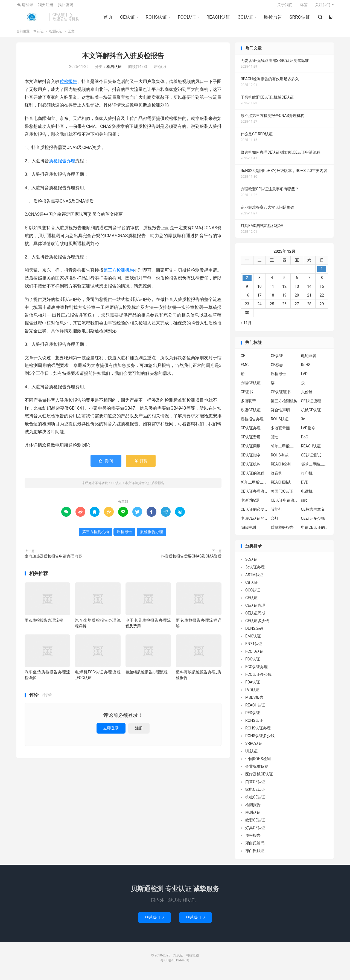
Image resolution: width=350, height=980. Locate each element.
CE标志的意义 (313, 514)
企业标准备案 (257, 771)
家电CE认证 (255, 794)
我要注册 (46, 7)
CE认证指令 (251, 459)
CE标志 (277, 369)
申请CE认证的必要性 (254, 523)
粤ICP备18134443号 (175, 964)
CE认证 (31, 19)
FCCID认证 (254, 656)
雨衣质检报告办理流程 (44, 624)
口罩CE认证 (255, 786)
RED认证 (253, 717)
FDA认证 (253, 686)
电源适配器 (250, 505)
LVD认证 (252, 694)
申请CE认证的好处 (315, 532)
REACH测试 (281, 487)
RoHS (306, 369)
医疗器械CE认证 (259, 778)
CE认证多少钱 (313, 523)
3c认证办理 (255, 571)
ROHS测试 (280, 459)
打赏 (141, 465)
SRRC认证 (299, 19)
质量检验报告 (282, 532)
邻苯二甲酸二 (282, 450)
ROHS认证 (156, 19)
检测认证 (56, 36)
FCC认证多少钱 (258, 679)
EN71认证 (254, 648)
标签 (304, 7)
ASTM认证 (254, 579)
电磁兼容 (309, 360)
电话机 (307, 496)
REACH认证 (218, 19)
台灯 (275, 523)
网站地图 (192, 959)
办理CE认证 (251, 387)
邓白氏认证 (255, 855)
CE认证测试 (311, 459)
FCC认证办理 (256, 671)
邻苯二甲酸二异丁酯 (315, 469)
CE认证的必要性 (254, 514)
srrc (304, 505)
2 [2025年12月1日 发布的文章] (247, 282)
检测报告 (253, 809)
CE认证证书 (281, 396)
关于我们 (285, 7)
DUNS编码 (254, 633)
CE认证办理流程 (254, 496)
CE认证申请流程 (284, 505)
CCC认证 (253, 594)
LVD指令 (308, 432)
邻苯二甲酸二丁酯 (254, 487)
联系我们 (154, 921)
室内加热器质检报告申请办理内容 (53, 560)
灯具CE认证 (255, 832)
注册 (139, 732)
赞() (106, 465)
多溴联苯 (248, 405)
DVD (305, 487)
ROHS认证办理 (258, 732)
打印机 (307, 478)
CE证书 (247, 396)
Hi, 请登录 (25, 7)
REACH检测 (281, 469)
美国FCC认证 (282, 496)
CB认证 (252, 587)
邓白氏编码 (255, 847)
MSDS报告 (254, 702)
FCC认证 (186, 19)
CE (243, 360)
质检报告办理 (62, 165)
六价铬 (307, 396)
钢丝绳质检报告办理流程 (147, 676)
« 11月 (246, 327)
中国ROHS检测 (258, 763)
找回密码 (66, 7)
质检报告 (272, 19)
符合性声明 (280, 414)
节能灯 (276, 514)
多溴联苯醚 (280, 432)
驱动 (275, 441)
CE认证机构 (251, 469)
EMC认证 (253, 640)
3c (303, 423)
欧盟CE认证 (251, 414)
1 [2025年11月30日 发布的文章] (322, 273)
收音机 (276, 478)
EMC (245, 369)
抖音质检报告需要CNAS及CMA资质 (191, 560)
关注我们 (323, 7)
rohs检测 (248, 532)
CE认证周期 (251, 450)
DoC (305, 441)
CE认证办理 (251, 432)
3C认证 (245, 19)
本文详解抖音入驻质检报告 (123, 60)
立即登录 (111, 732)
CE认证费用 (251, 441)
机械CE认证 (311, 414)
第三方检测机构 (119, 275)
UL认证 (251, 755)
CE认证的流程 (253, 478)
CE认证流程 (311, 405)
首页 (107, 19)
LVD (304, 378)
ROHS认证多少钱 (260, 740)
